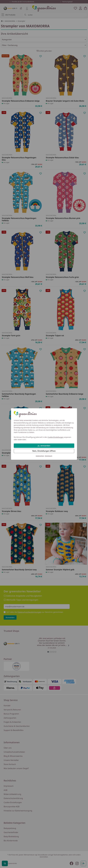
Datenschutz (40, 456)
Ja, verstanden (44, 446)
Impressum (48, 456)
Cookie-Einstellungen (56, 437)
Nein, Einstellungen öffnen (44, 451)
